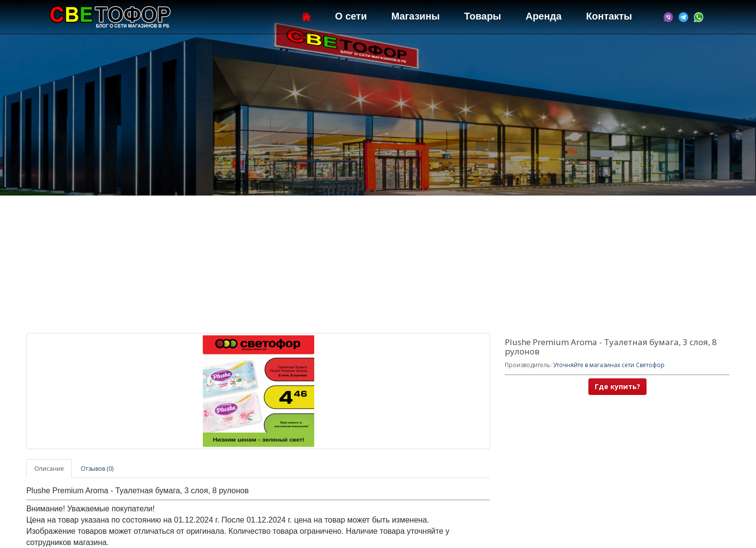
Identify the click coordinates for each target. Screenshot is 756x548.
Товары (483, 16)
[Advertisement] (378, 264)
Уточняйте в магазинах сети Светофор (609, 365)
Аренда (543, 16)
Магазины (416, 16)
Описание (49, 469)
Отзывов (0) (97, 469)
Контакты (609, 16)
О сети (351, 16)
